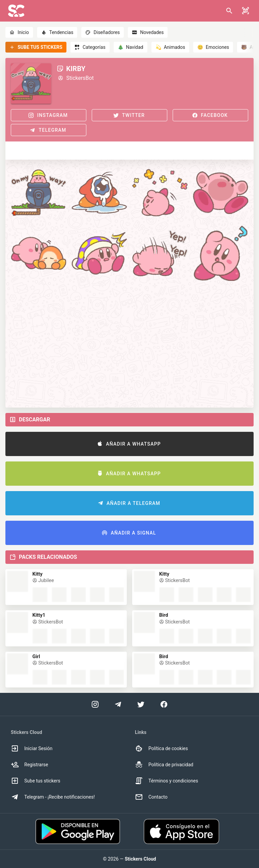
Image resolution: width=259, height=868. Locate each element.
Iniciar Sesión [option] (32, 748)
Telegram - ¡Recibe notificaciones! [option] (53, 797)
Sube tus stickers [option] (36, 781)
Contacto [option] (151, 797)
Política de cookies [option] (161, 748)
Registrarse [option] (30, 765)
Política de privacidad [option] (164, 765)
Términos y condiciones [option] (166, 781)
